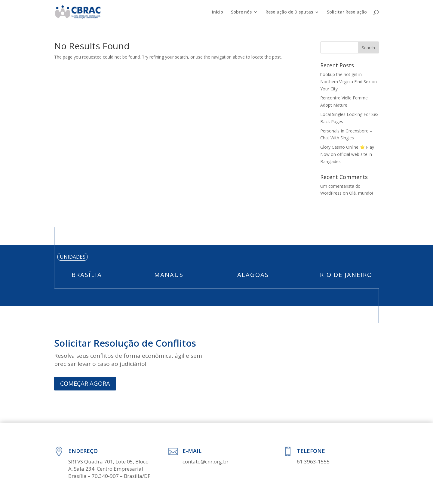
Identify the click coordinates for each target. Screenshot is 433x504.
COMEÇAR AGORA (85, 383)
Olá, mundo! (361, 193)
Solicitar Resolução (347, 12)
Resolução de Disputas (289, 12)
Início (218, 12)
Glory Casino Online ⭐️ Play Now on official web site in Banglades (347, 154)
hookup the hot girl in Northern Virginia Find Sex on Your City (349, 82)
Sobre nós (241, 12)
